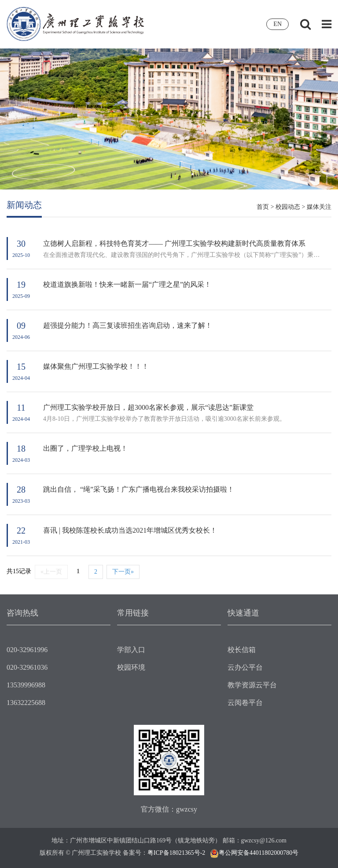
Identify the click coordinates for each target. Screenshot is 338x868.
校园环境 (131, 667)
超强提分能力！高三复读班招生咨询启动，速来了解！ (128, 325)
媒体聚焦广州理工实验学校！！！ (96, 366)
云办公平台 (245, 667)
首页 (263, 207)
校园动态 (288, 207)
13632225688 (26, 703)
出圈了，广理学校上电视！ (85, 448)
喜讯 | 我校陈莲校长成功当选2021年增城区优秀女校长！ (130, 530)
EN (277, 24)
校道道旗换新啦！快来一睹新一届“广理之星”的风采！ (127, 284)
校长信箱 (242, 650)
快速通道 (243, 613)
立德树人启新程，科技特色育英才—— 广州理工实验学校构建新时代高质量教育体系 (174, 243)
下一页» (123, 572)
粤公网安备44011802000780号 (259, 853)
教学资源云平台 (252, 685)
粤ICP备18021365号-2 (176, 853)
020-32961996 (27, 650)
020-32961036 (27, 667)
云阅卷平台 (245, 703)
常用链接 (133, 613)
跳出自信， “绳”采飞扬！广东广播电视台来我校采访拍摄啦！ (139, 489)
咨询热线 (22, 613)
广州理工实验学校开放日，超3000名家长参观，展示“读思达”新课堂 (148, 407)
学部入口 (131, 650)
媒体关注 (319, 207)
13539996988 (26, 685)
